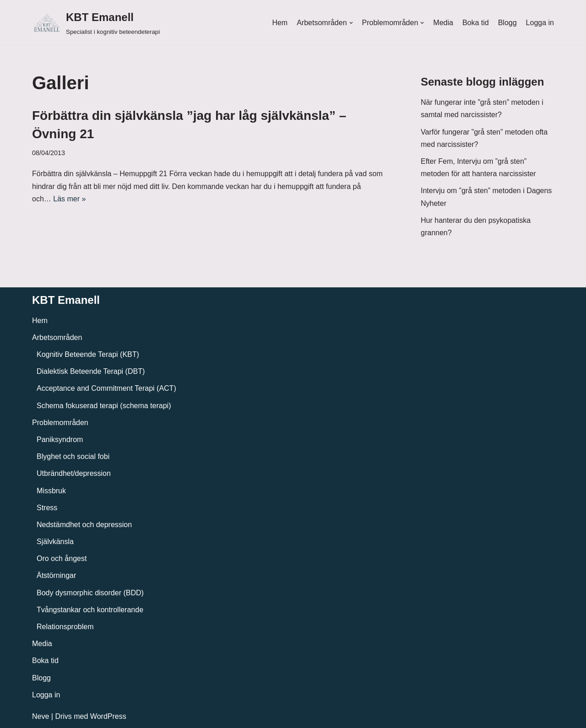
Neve (41, 716)
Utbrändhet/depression (74, 473)
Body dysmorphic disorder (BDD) (90, 593)
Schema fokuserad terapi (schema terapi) (104, 406)
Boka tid (476, 23)
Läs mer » (69, 199)
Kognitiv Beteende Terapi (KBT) (88, 354)
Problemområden (60, 423)
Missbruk (51, 491)
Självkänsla (55, 542)
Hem (280, 23)
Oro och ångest (62, 558)
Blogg (507, 23)
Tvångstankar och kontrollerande (90, 610)
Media (443, 23)
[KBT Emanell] (96, 23)
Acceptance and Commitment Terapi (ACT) (106, 388)
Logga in (540, 23)
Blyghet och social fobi (73, 456)
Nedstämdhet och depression (84, 525)
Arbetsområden (57, 337)
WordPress (108, 716)
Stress (47, 508)
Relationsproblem (65, 627)
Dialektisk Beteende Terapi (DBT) (91, 371)
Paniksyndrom (60, 439)
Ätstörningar (56, 575)
